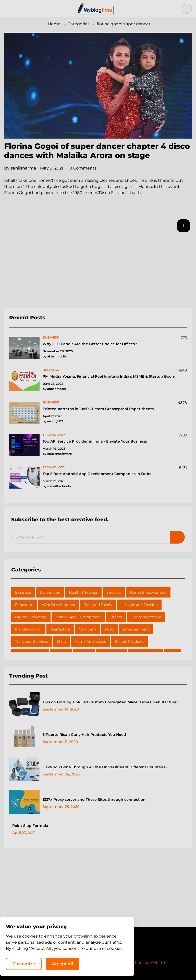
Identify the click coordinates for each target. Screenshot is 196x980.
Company (88, 629)
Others (116, 617)
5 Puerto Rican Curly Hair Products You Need (84, 735)
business (51, 337)
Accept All (127, 964)
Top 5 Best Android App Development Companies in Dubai (98, 474)
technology (54, 435)
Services (114, 592)
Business (23, 592)
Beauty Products (130, 641)
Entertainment (136, 629)
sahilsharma (20, 168)
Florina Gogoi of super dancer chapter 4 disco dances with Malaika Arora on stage (97, 151)
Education (24, 605)
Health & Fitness (83, 592)
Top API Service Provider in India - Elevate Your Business (95, 441)
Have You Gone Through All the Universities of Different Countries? (105, 767)
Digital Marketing (31, 617)
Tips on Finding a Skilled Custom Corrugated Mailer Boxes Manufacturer (110, 702)
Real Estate (60, 629)
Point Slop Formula (30, 826)
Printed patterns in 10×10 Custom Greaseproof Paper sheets (98, 409)
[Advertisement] (98, 272)
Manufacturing (28, 629)
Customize (88, 964)
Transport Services (32, 641)
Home (54, 24)
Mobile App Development (78, 617)
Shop (61, 641)
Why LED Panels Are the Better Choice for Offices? (90, 344)
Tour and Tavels (98, 605)
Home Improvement (148, 592)
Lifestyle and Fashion (139, 605)
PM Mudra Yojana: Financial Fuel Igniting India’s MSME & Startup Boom (109, 376)
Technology (50, 592)
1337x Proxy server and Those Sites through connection (94, 799)
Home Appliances (90, 641)
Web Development (59, 605)
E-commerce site (146, 617)
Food (109, 629)
